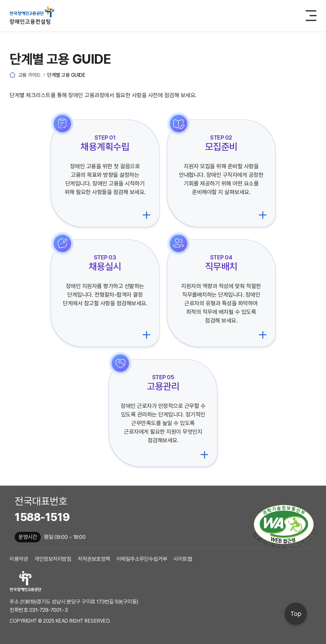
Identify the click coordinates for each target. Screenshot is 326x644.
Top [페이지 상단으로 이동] (296, 614)
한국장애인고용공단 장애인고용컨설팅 (32, 16)
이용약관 (19, 559)
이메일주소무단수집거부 (142, 559)
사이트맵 (183, 559)
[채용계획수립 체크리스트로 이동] (105, 173)
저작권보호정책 (94, 559)
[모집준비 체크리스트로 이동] (221, 173)
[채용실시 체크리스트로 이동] (105, 293)
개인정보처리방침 (53, 559)
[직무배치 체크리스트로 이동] (221, 293)
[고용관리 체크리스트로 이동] (163, 413)
